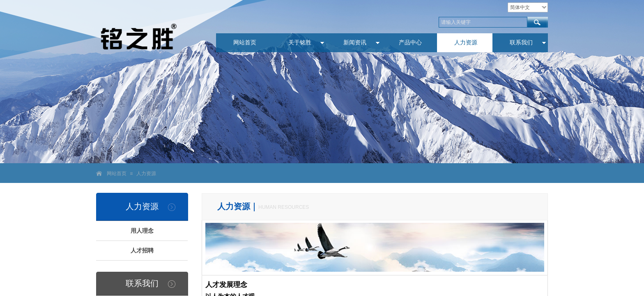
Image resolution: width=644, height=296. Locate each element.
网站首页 (117, 173)
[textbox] (483, 22)
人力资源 (146, 173)
